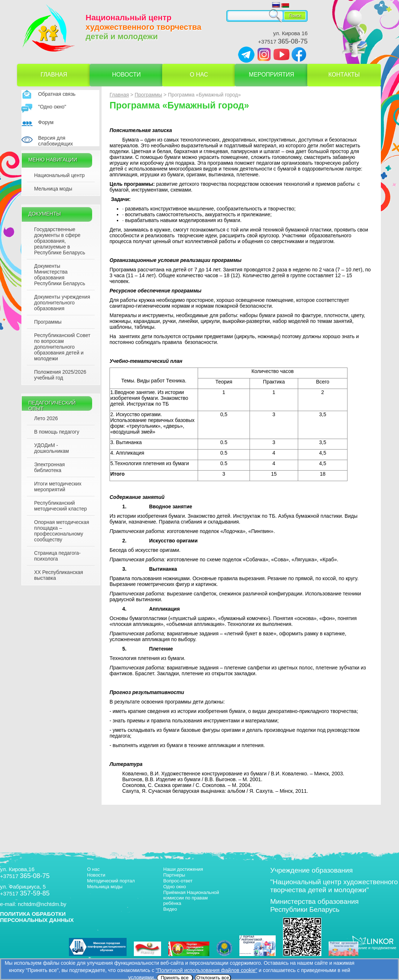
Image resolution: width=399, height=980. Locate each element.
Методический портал (111, 881)
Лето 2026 (46, 418)
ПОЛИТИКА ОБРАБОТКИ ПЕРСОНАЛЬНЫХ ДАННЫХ (37, 917)
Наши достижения (183, 869)
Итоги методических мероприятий (58, 487)
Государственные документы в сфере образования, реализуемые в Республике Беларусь (60, 241)
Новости (126, 75)
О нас (199, 75)
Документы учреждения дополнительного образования (62, 303)
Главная (54, 75)
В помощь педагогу (57, 432)
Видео (170, 909)
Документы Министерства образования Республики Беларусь (60, 275)
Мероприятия (272, 75)
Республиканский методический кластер (60, 506)
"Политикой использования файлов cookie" (206, 970)
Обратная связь (57, 94)
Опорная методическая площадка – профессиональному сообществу (62, 531)
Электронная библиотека (50, 467)
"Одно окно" (52, 107)
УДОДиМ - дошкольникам (52, 448)
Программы (48, 322)
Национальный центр (59, 175)
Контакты (344, 75)
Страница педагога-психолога (57, 556)
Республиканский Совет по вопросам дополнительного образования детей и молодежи (62, 347)
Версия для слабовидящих (55, 141)
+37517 (283, 42)
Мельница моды (53, 189)
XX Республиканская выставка (59, 575)
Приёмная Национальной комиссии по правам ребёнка (191, 898)
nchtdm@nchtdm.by (42, 904)
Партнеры (174, 875)
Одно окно (175, 887)
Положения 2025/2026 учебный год (60, 375)
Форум (46, 122)
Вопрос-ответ (178, 881)
